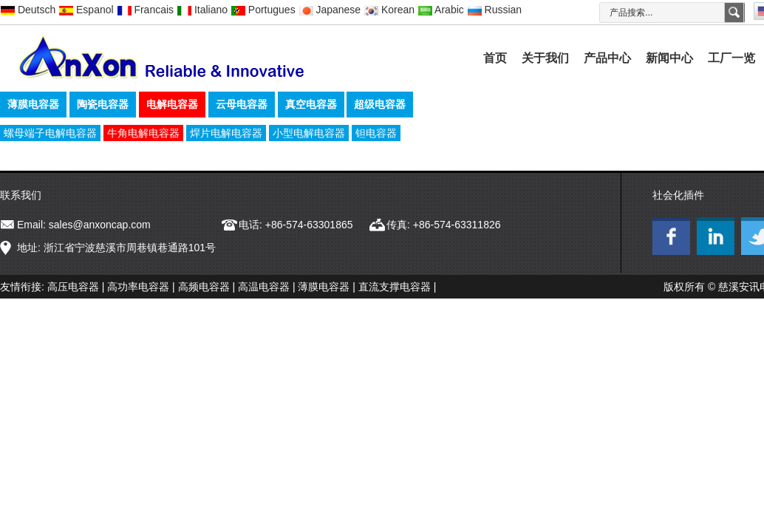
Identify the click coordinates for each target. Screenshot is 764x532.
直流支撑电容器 (395, 287)
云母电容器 (242, 104)
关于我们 (545, 58)
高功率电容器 (138, 287)
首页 (495, 58)
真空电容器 (311, 104)
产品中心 (607, 58)
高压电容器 (73, 287)
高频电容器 (204, 287)
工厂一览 (731, 58)
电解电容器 (172, 104)
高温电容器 (264, 287)
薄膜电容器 (33, 104)
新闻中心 (669, 58)
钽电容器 (376, 133)
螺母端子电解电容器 (50, 133)
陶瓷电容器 (103, 104)
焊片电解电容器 (226, 133)
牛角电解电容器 (143, 133)
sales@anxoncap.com (100, 225)
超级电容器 (380, 104)
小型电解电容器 (309, 133)
